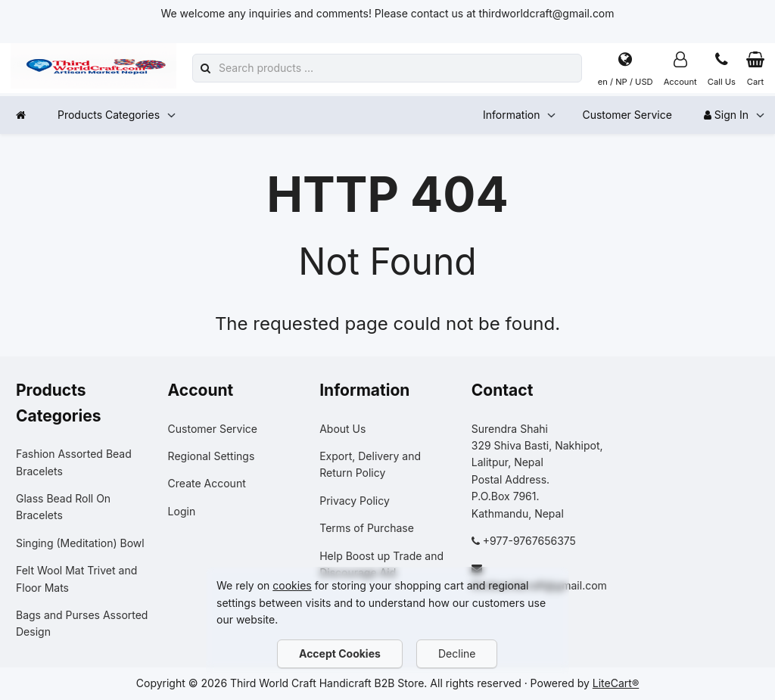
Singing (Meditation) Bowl (80, 543)
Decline (457, 653)
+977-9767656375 (529, 541)
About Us (342, 429)
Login (182, 511)
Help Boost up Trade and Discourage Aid (381, 564)
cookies (292, 585)
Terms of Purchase (367, 528)
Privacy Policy (355, 501)
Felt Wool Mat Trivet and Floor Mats (76, 579)
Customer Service (627, 115)
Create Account (207, 483)
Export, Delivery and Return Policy (370, 464)
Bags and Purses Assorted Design (82, 623)
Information (511, 115)
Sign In (726, 115)
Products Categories (109, 115)
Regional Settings (212, 456)
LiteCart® (616, 683)
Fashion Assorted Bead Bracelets (74, 462)
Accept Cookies (340, 653)
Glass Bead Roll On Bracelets (63, 507)
